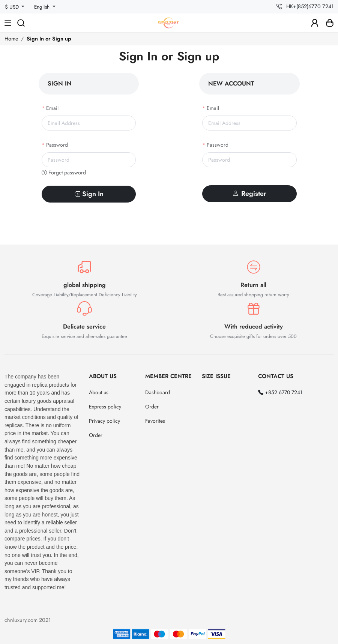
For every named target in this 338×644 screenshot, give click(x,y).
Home (11, 39)
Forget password (64, 173)
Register (249, 194)
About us (99, 392)
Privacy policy (104, 421)
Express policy (105, 407)
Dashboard (158, 392)
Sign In (89, 194)
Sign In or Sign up (49, 39)
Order (96, 435)
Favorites (155, 421)
